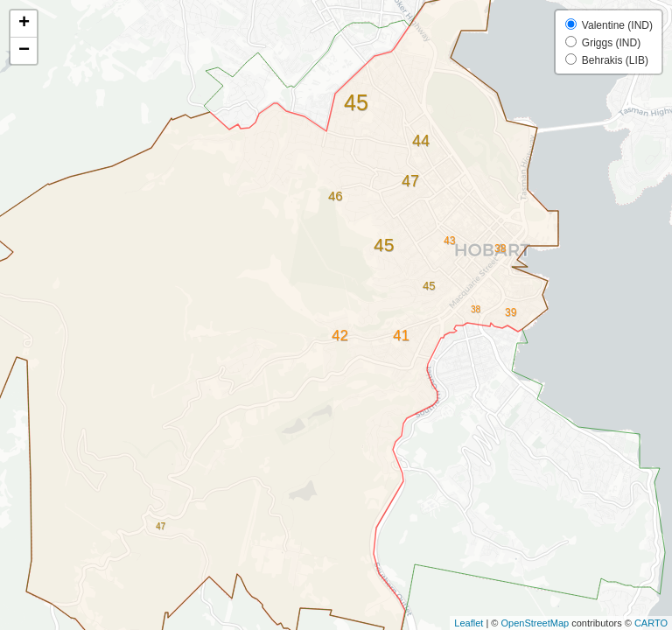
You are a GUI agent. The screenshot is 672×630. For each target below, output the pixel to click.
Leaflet (469, 623)
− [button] (24, 51)
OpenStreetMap (535, 623)
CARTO (651, 623)
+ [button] (24, 24)
